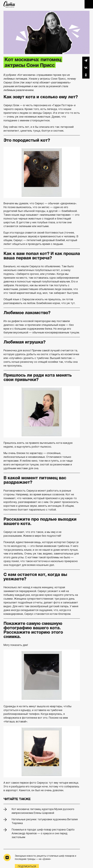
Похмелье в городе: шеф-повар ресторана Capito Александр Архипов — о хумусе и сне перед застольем (43, 833)
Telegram (86, 60)
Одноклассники (86, 75)
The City (9, 4)
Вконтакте (86, 68)
